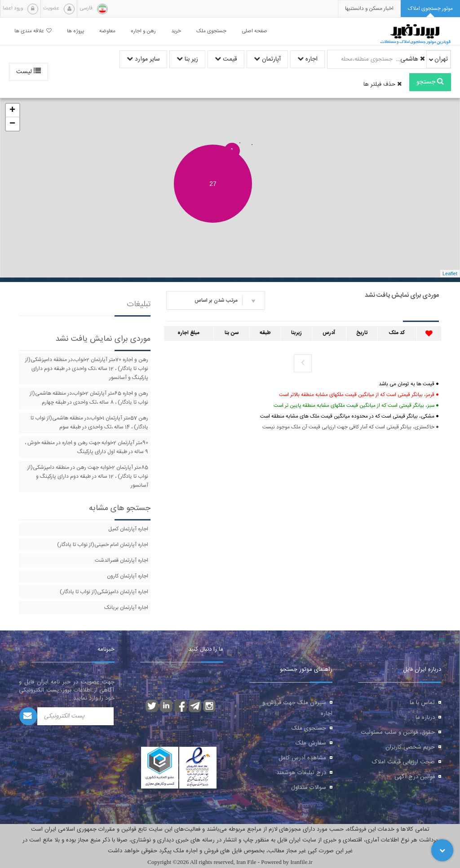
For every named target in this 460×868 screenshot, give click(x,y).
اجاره (307, 59)
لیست (29, 72)
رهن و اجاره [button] (143, 31)
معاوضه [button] (107, 31)
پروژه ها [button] (75, 31)
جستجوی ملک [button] (211, 31)
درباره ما (425, 718)
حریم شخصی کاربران (410, 747)
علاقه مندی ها (33, 31)
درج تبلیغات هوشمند (301, 773)
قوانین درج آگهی (415, 777)
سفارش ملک (311, 743)
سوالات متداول (309, 788)
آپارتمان (267, 59)
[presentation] (369, 9)
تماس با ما (422, 703)
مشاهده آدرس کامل (302, 758)
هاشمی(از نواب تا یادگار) (410, 59)
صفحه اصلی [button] (254, 31)
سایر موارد (143, 59)
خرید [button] (176, 31)
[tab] (430, 9)
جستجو (430, 82)
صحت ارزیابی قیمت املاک (403, 762)
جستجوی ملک (309, 728)
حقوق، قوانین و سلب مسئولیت (398, 732)
